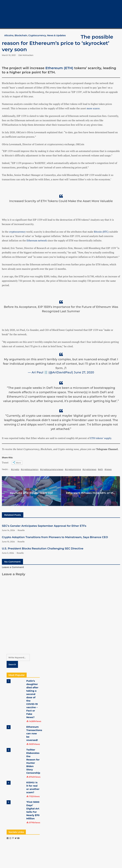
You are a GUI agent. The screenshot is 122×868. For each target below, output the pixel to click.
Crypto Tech (111, 18)
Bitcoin (108, 11)
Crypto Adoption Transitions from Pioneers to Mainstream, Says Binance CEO (55, 537)
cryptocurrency (17, 232)
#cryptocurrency (30, 469)
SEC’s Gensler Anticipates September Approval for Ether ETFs (44, 526)
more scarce (93, 108)
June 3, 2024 (8, 553)
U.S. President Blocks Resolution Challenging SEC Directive (43, 548)
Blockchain (21, 35)
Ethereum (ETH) (59, 68)
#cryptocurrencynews (52, 469)
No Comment (12, 562)
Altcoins (9, 35)
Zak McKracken (26, 55)
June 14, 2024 (8, 530)
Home (108, 3)
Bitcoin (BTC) (101, 232)
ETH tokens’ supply (101, 438)
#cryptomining (73, 469)
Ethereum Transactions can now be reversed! (34, 733)
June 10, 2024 (8, 542)
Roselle (21, 530)
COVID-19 (110, 21)
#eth (100, 469)
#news (108, 469)
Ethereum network (37, 240)
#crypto (15, 469)
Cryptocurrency (113, 7)
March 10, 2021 (9, 55)
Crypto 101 (110, 14)
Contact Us (111, 25)
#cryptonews (89, 469)
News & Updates (56, 35)
